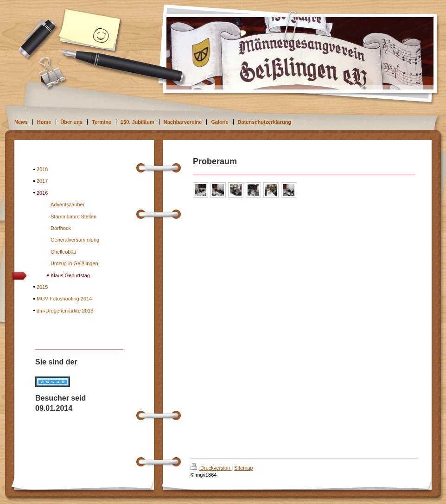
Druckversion (211, 468)
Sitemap (243, 468)
